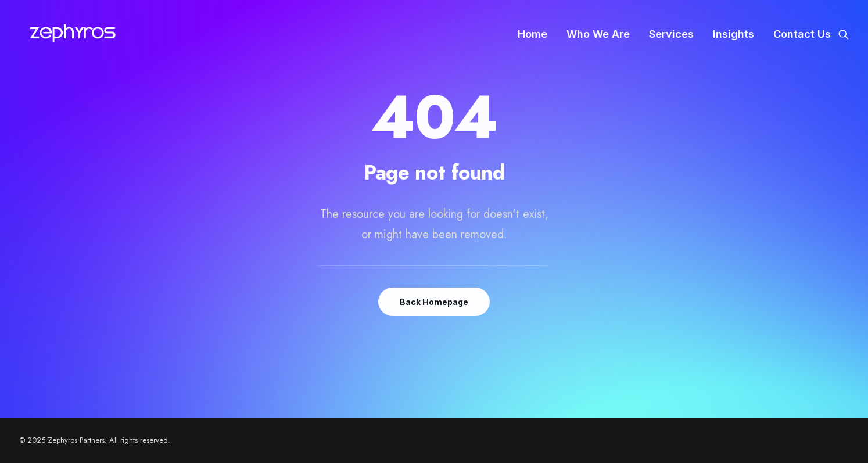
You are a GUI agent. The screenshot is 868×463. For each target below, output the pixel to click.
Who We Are (598, 34)
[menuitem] (532, 34)
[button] (844, 34)
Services (671, 34)
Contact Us (802, 34)
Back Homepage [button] (434, 302)
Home (532, 34)
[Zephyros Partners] (73, 34)
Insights (734, 34)
